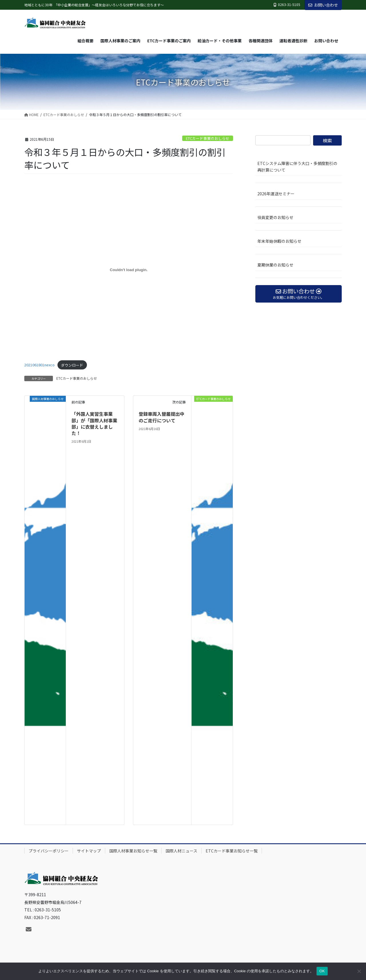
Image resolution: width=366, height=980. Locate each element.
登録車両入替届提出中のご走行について (162, 417)
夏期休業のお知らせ (275, 265)
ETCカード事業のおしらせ (208, 138)
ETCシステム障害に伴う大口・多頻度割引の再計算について (297, 167)
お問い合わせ (323, 5)
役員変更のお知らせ (275, 217)
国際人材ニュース (181, 851)
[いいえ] (359, 971)
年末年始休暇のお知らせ (279, 241)
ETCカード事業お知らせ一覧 (232, 851)
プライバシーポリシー (49, 851)
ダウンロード (72, 365)
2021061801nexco (39, 365)
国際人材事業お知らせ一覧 (133, 851)
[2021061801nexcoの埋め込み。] (129, 270)
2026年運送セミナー (276, 194)
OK (322, 971)
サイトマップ (89, 851)
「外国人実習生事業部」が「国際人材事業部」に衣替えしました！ (94, 423)
